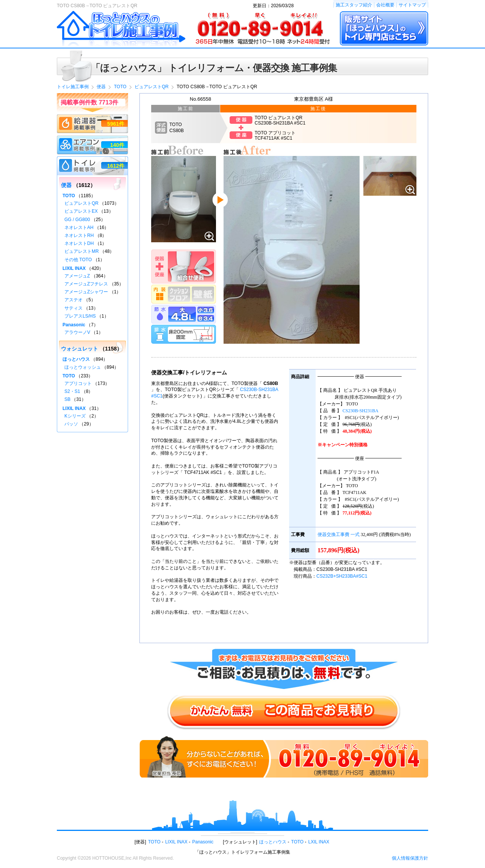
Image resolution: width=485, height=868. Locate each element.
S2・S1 (72, 391)
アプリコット (78, 383)
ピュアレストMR (82, 251)
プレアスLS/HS (80, 316)
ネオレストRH (79, 235)
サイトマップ (412, 5)
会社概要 (385, 5)
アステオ (74, 300)
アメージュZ (77, 276)
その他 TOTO (78, 260)
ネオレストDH (79, 243)
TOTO (69, 196)
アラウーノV (77, 332)
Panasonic (74, 325)
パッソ (71, 424)
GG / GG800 (77, 220)
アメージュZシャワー (86, 292)
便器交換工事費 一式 (339, 535)
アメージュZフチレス (86, 284)
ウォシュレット (80, 349)
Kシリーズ (75, 416)
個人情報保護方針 (410, 858)
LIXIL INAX (74, 268)
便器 (66, 185)
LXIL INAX (319, 842)
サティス (74, 308)
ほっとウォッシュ (83, 367)
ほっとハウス (76, 359)
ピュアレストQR (81, 203)
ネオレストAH (79, 228)
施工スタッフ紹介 (354, 5)
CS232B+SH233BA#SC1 (342, 576)
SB (67, 399)
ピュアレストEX (81, 211)
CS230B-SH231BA (361, 411)
